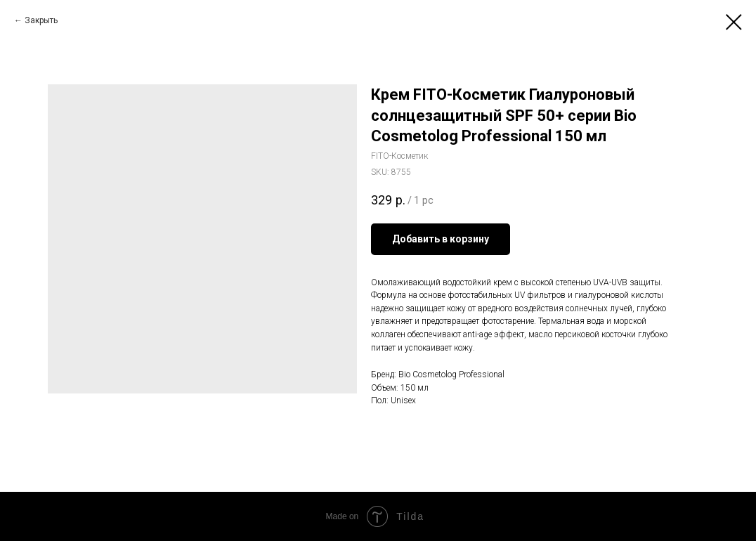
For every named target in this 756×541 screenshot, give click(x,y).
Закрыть (41, 20)
